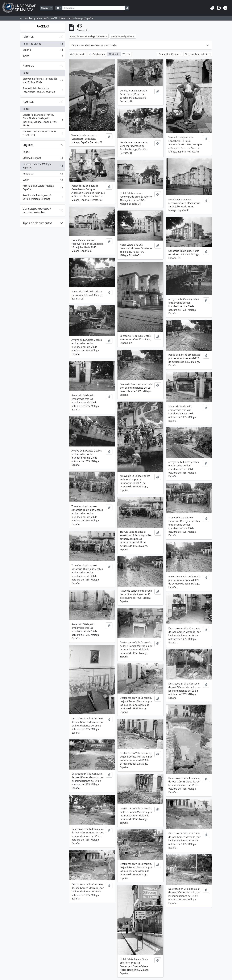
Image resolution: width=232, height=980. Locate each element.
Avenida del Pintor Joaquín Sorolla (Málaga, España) (43, 197)
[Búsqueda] (94, 8)
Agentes (28, 102)
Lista (126, 54)
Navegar (46, 8)
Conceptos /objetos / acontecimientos (37, 210)
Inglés (43, 56)
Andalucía (43, 174)
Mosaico (114, 54)
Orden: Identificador (169, 54)
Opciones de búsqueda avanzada (94, 45)
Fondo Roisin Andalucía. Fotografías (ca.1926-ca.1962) (43, 90)
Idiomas (28, 37)
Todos (26, 73)
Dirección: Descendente (197, 54)
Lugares (28, 145)
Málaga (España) (43, 159)
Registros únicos (43, 44)
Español (43, 50)
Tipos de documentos (37, 223)
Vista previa (78, 54)
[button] (212, 8)
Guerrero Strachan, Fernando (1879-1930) (43, 133)
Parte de (28, 66)
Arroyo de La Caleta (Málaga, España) (43, 187)
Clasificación (97, 54)
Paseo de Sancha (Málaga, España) (43, 166)
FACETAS (43, 26)
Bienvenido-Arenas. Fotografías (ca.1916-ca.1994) (43, 81)
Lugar (43, 180)
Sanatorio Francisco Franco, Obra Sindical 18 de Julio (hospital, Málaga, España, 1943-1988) (43, 120)
